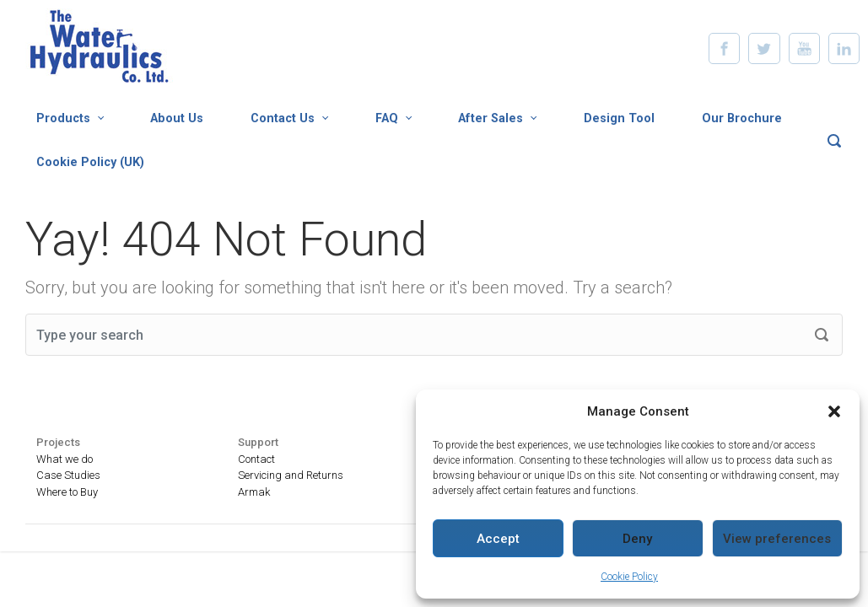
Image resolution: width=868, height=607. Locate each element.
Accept (498, 539)
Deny (637, 539)
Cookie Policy (629, 577)
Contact (256, 459)
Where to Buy (67, 492)
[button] (834, 411)
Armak (254, 492)
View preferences (777, 539)
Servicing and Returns (291, 475)
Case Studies (68, 475)
